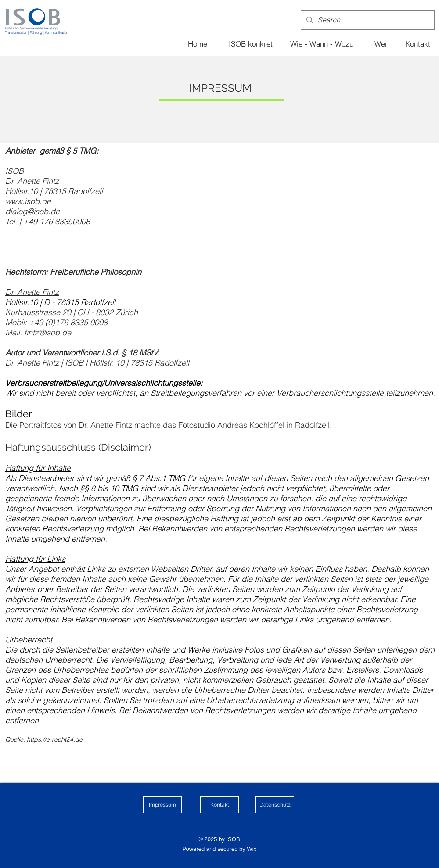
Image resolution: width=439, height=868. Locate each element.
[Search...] (367, 20)
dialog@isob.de (32, 211)
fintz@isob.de (48, 332)
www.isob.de (28, 201)
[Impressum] (162, 805)
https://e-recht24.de (55, 739)
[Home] (198, 43)
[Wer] (381, 43)
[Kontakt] (417, 43)
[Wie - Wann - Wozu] (322, 43)
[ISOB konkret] (251, 43)
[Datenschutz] (275, 805)
